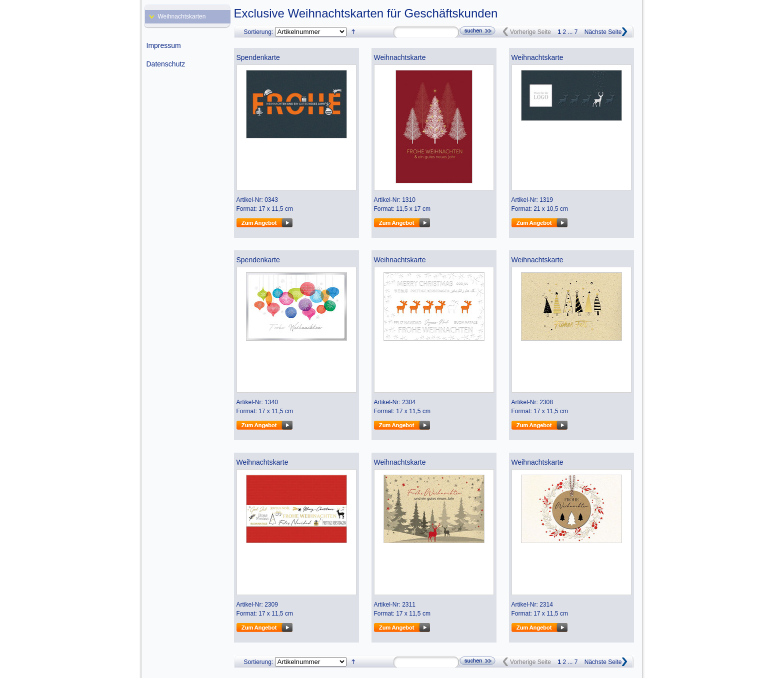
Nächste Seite (603, 32)
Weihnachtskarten (182, 16)
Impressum (164, 45)
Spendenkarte (258, 57)
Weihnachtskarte (400, 57)
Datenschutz (166, 64)
